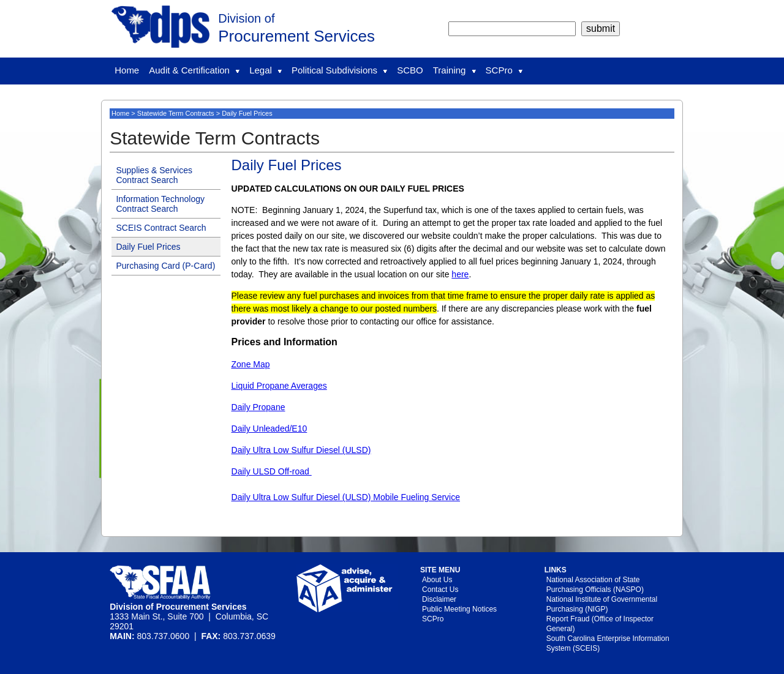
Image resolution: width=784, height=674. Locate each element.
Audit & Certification (194, 70)
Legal (266, 70)
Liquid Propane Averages (279, 386)
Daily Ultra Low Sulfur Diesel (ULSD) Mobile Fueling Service (346, 497)
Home (127, 70)
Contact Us (440, 590)
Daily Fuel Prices (148, 247)
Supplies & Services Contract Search (154, 175)
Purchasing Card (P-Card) (165, 266)
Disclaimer (439, 599)
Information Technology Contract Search (160, 204)
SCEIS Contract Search (161, 228)
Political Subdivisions (339, 70)
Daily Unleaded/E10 (269, 429)
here (460, 274)
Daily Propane (258, 407)
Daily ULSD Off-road (272, 471)
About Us (437, 580)
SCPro (504, 70)
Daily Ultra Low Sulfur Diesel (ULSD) (301, 450)
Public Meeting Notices (459, 609)
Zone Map (251, 364)
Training (454, 70)
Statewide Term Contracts (176, 113)
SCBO (410, 70)
